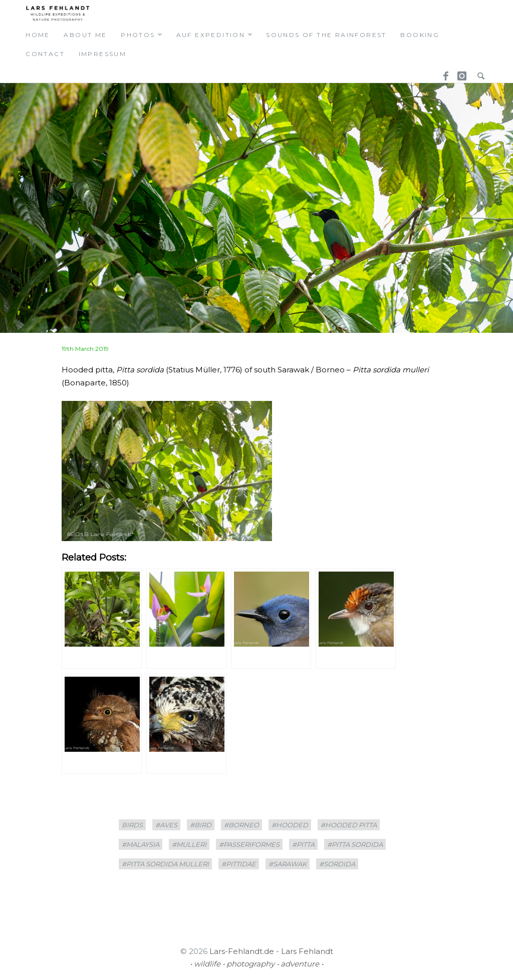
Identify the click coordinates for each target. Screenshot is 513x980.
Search (478, 73)
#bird (201, 825)
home (38, 35)
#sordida (337, 864)
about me (85, 35)
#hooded (290, 825)
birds (132, 825)
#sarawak (288, 864)
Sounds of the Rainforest (326, 35)
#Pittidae (239, 864)
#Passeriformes (249, 844)
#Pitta (303, 844)
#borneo (241, 825)
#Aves (166, 825)
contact (45, 54)
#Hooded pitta (349, 825)
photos (138, 35)
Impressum (103, 54)
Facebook (442, 73)
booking (420, 35)
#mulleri (189, 844)
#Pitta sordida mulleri (165, 864)
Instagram (460, 73)
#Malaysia (141, 844)
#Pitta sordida (355, 844)
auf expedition (211, 35)
